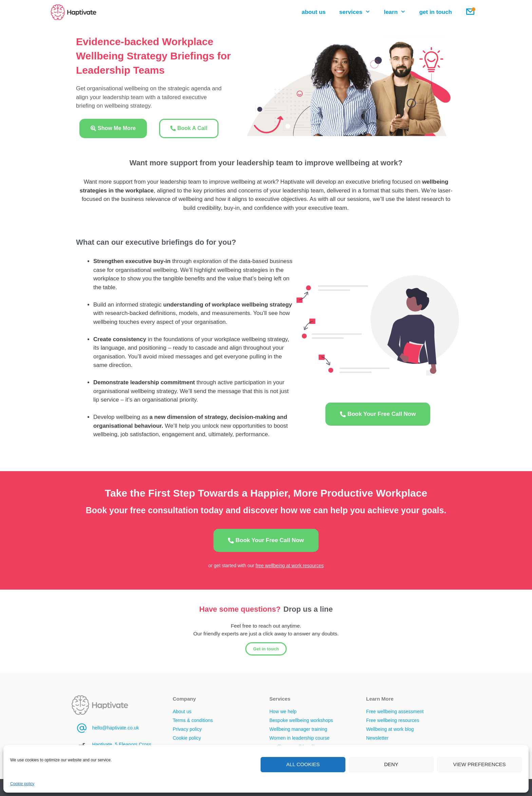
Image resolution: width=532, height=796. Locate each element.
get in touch (436, 12)
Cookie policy (22, 784)
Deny (391, 764)
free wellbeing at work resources (290, 566)
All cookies (303, 764)
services (358, 12)
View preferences (479, 764)
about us (314, 12)
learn (398, 12)
